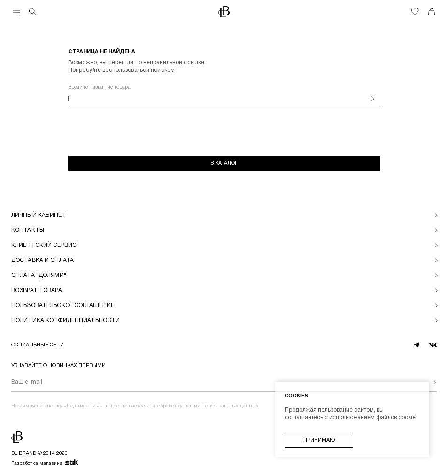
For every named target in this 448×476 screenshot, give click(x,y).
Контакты (28, 230)
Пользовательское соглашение (63, 305)
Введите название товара (100, 87)
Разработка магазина (45, 463)
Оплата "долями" (39, 275)
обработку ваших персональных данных (208, 406)
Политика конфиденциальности (66, 320)
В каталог (224, 163)
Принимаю (319, 440)
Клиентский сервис (44, 245)
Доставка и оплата (42, 260)
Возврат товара (37, 290)
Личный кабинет (39, 215)
